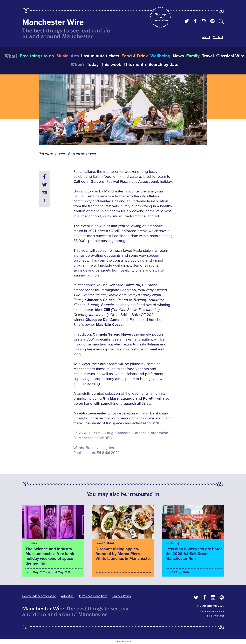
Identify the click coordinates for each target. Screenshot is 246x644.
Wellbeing (160, 56)
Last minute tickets (100, 56)
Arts (75, 56)
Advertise (67, 596)
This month (135, 65)
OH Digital (218, 616)
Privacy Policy (122, 596)
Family (193, 56)
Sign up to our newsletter (161, 17)
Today (93, 65)
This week (111, 65)
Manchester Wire (53, 22)
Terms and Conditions (93, 596)
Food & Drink (135, 56)
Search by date (163, 65)
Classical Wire (230, 56)
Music (62, 56)
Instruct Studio (216, 612)
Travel (208, 56)
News (178, 56)
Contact (218, 37)
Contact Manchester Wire (39, 596)
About (206, 37)
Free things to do (37, 56)
